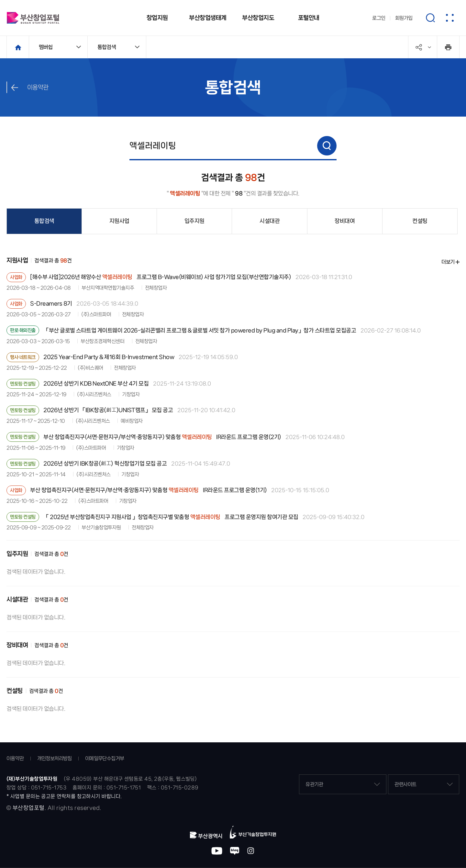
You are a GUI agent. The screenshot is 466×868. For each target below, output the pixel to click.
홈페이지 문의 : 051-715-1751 (107, 788)
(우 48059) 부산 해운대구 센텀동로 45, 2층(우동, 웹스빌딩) (130, 779)
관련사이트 (424, 784)
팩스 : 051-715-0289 (173, 788)
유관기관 (343, 784)
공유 (429, 47)
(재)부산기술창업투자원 (32, 779)
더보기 (448, 262)
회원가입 (404, 18)
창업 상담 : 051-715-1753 (36, 788)
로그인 (379, 18)
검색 (327, 146)
